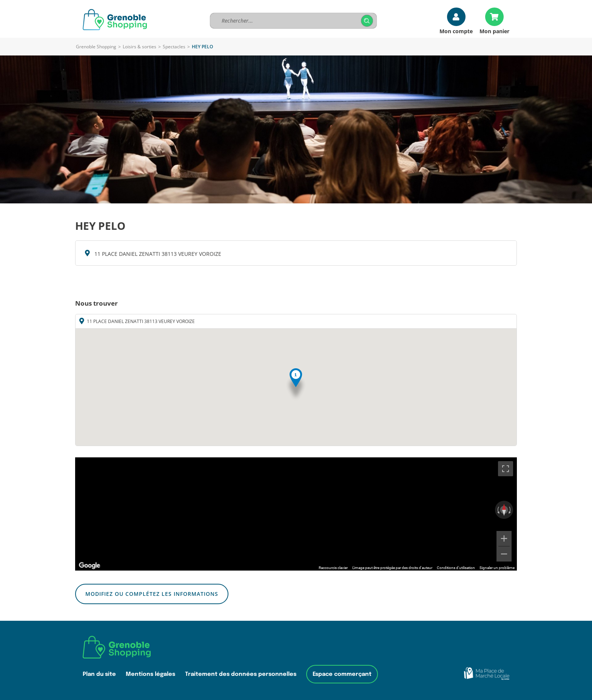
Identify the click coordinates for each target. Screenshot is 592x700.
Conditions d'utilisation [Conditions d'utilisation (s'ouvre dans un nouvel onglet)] (456, 568)
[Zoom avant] (504, 538)
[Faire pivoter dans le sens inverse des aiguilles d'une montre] (498, 510)
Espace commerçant (342, 674)
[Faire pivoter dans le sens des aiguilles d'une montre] (510, 510)
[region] (296, 514)
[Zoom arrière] (504, 554)
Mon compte (456, 31)
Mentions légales (150, 674)
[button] (296, 385)
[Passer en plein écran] (506, 469)
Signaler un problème (497, 568)
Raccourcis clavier (333, 568)
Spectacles (174, 47)
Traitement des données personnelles (241, 674)
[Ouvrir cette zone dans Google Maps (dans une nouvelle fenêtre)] (89, 566)
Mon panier (494, 31)
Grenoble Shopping (96, 47)
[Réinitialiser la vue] (504, 510)
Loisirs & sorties (140, 47)
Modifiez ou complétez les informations (152, 594)
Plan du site (99, 674)
